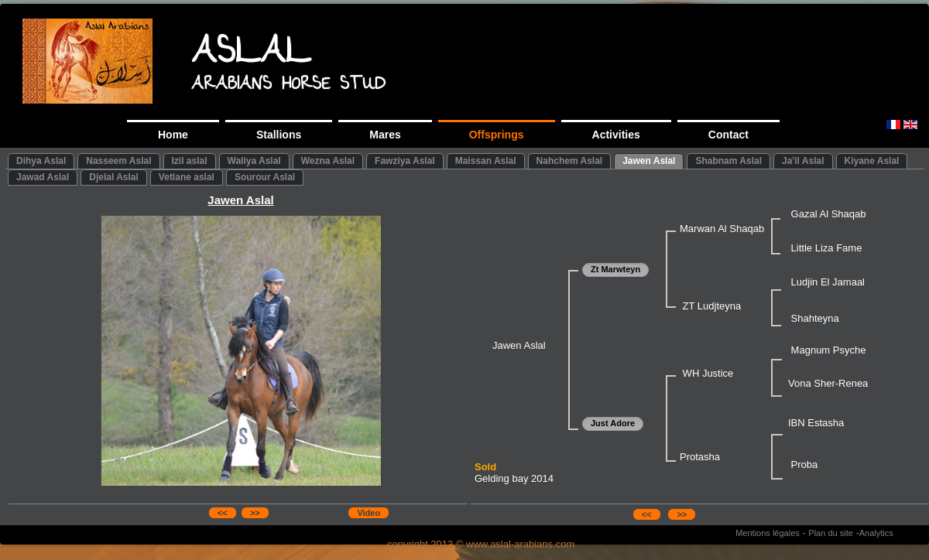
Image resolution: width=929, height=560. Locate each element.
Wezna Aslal (328, 161)
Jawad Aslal (43, 177)
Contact (728, 135)
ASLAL (251, 55)
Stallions (279, 135)
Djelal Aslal (114, 177)
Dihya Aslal (41, 161)
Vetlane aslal (187, 177)
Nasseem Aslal (118, 161)
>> (255, 513)
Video (369, 513)
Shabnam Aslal (728, 161)
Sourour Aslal (265, 177)
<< (223, 513)
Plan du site (830, 533)
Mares (385, 135)
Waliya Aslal (254, 161)
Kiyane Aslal (872, 161)
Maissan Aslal (486, 161)
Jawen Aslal (649, 161)
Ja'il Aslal (803, 161)
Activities (616, 135)
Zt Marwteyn (615, 269)
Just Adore (613, 423)
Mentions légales (768, 533)
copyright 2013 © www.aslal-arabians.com (481, 544)
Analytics (876, 533)
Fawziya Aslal (405, 161)
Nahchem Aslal (570, 161)
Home (173, 135)
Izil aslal (190, 161)
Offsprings (497, 135)
